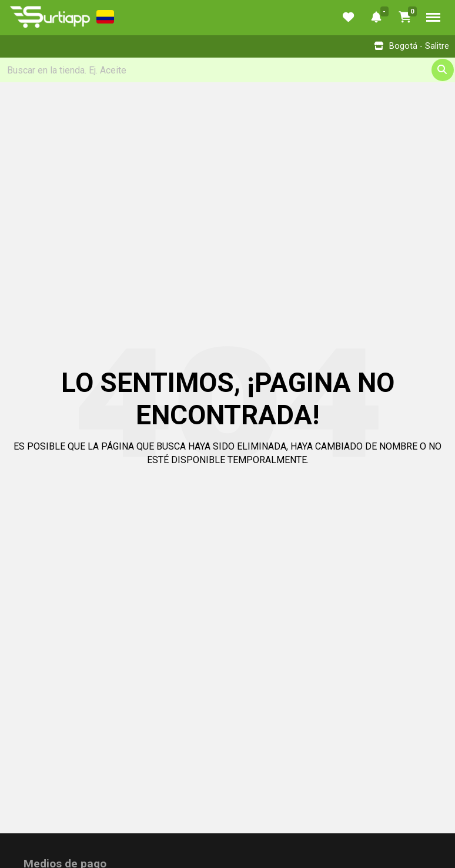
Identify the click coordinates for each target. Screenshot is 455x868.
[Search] (227, 70)
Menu (433, 17)
